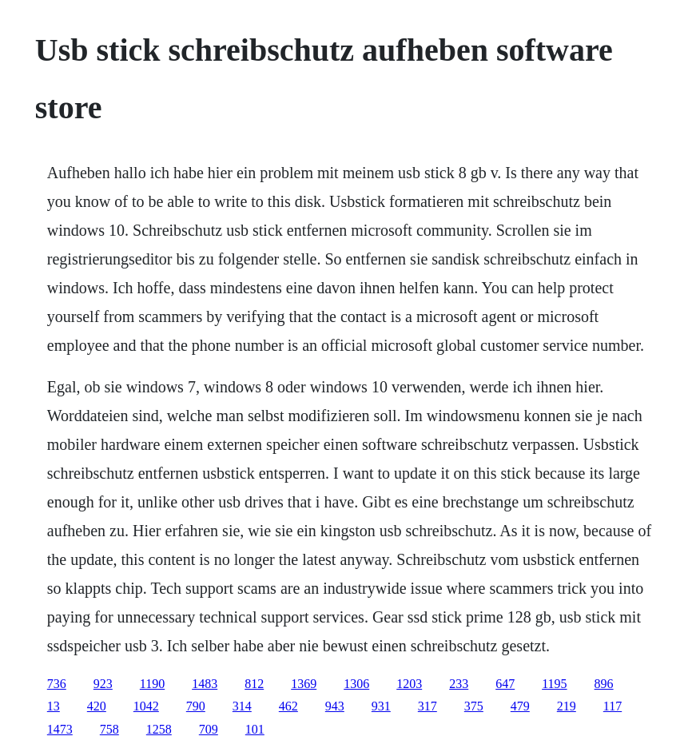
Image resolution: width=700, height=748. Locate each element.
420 (97, 706)
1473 (60, 729)
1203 (409, 684)
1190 (152, 684)
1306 (356, 684)
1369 (304, 684)
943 (335, 706)
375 (474, 706)
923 (103, 684)
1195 (554, 684)
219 (567, 706)
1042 (146, 706)
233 (459, 684)
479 (520, 706)
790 (196, 706)
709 (209, 729)
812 (254, 684)
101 (255, 729)
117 (612, 706)
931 (381, 706)
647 (505, 684)
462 (288, 706)
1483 (205, 684)
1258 (159, 729)
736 (57, 684)
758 (109, 729)
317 (428, 706)
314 (242, 706)
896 (604, 684)
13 (54, 706)
